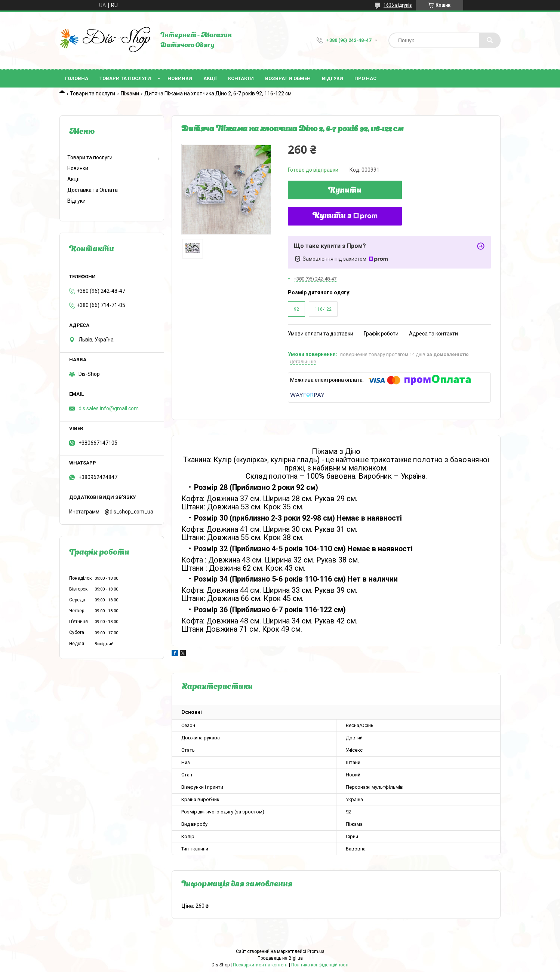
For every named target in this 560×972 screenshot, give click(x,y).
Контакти (241, 78)
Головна (77, 78)
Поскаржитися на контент (260, 965)
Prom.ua (316, 951)
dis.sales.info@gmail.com (109, 408)
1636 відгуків (398, 5)
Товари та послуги (125, 78)
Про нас (365, 78)
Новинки (180, 78)
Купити (345, 191)
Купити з (345, 216)
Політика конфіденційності (320, 965)
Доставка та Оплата (93, 190)
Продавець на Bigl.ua (280, 958)
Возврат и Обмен (288, 78)
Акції (210, 78)
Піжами (130, 93)
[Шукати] (490, 40)
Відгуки (333, 78)
